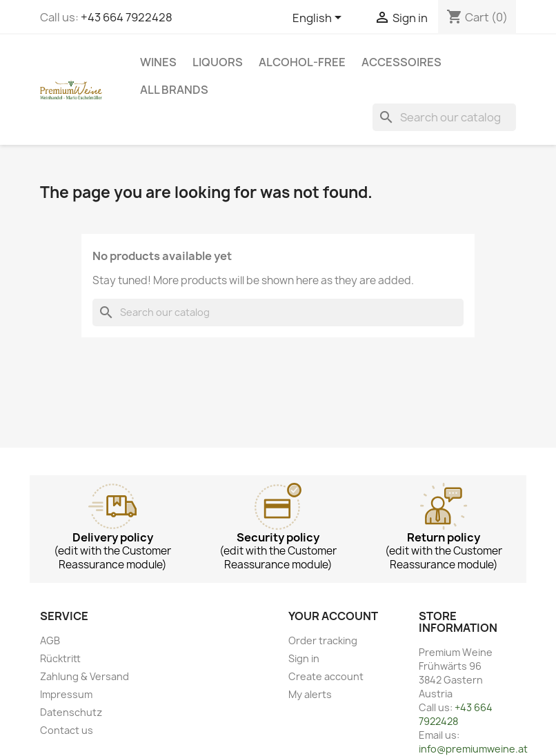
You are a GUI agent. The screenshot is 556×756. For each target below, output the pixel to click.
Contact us (67, 730)
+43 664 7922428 (127, 17)
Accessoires (401, 62)
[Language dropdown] (319, 19)
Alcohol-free (302, 62)
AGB (50, 640)
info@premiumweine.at (473, 749)
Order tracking (323, 640)
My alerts (310, 694)
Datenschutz (71, 712)
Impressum (66, 694)
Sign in (304, 658)
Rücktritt (60, 658)
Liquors (218, 62)
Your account (333, 616)
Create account (326, 676)
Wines (158, 62)
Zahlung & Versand (85, 676)
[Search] (444, 117)
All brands (174, 90)
